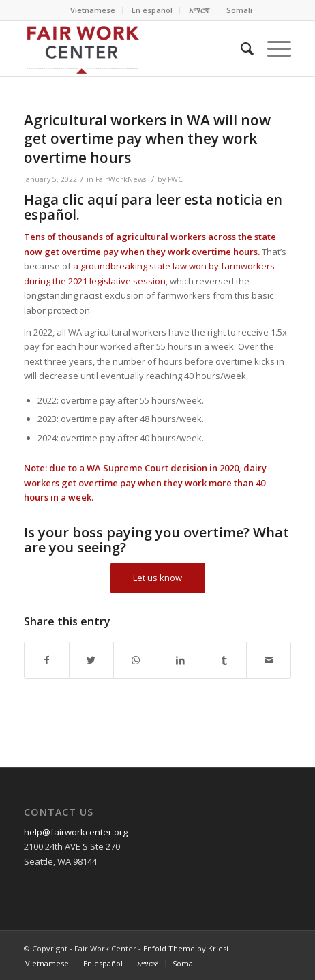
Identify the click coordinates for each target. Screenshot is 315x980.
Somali (239, 10)
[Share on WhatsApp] (136, 660)
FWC (175, 179)
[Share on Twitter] (91, 660)
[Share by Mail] (269, 660)
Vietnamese (93, 10)
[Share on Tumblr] (224, 660)
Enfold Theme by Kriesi (186, 948)
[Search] (240, 48)
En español (152, 10)
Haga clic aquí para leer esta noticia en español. (153, 207)
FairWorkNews (121, 179)
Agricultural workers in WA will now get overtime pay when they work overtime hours (147, 139)
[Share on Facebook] (47, 660)
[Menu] (272, 48)
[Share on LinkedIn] (180, 660)
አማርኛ (199, 10)
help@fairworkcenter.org (76, 832)
